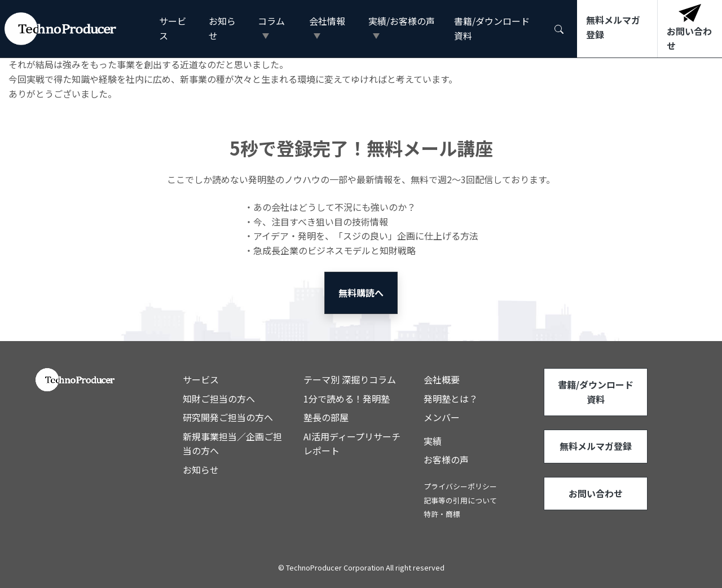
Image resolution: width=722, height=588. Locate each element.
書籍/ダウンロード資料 (492, 28)
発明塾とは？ (451, 399)
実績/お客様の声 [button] (402, 21)
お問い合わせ (596, 493)
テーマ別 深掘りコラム (350, 379)
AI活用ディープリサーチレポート (352, 444)
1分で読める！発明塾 (347, 399)
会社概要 (442, 379)
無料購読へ (361, 293)
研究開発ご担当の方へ (228, 417)
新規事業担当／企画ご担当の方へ (232, 444)
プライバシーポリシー (460, 486)
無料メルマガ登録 (596, 446)
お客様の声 (446, 459)
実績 (433, 441)
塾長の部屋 (326, 417)
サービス (173, 28)
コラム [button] (271, 21)
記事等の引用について (460, 500)
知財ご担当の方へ (219, 399)
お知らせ (222, 28)
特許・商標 (442, 514)
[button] (559, 29)
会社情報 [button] (327, 21)
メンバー (442, 417)
